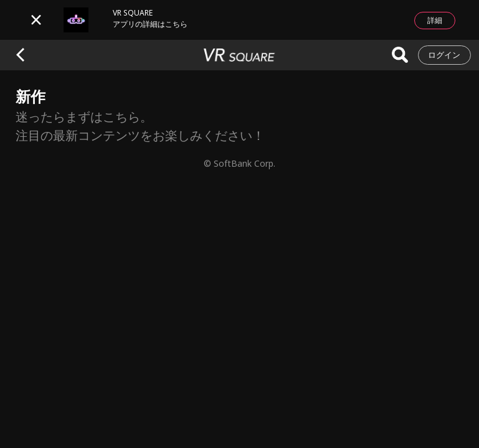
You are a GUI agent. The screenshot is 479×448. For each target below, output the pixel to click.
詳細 (435, 20)
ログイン (444, 55)
